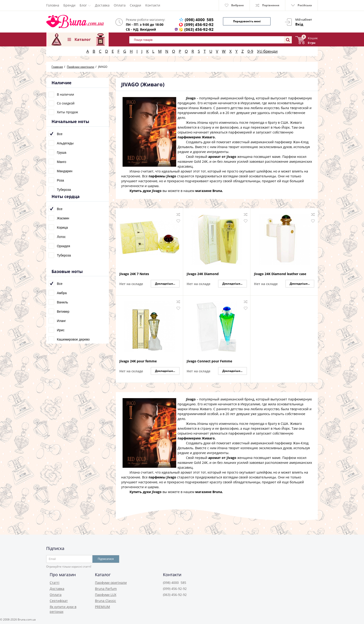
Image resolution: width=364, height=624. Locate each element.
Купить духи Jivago (146, 191)
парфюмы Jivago (162, 176)
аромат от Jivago (222, 157)
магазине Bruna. (209, 191)
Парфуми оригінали (111, 583)
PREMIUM (102, 607)
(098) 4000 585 (199, 20)
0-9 (250, 51)
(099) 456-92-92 (199, 24)
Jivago (191, 98)
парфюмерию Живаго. (197, 137)
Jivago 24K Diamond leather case (280, 274)
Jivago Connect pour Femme (209, 361)
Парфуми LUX (106, 595)
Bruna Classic (106, 601)
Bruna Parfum (106, 589)
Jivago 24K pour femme (138, 361)
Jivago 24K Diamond (203, 274)
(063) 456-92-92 (199, 29)
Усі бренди (267, 51)
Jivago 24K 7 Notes (134, 274)
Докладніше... (165, 284)
